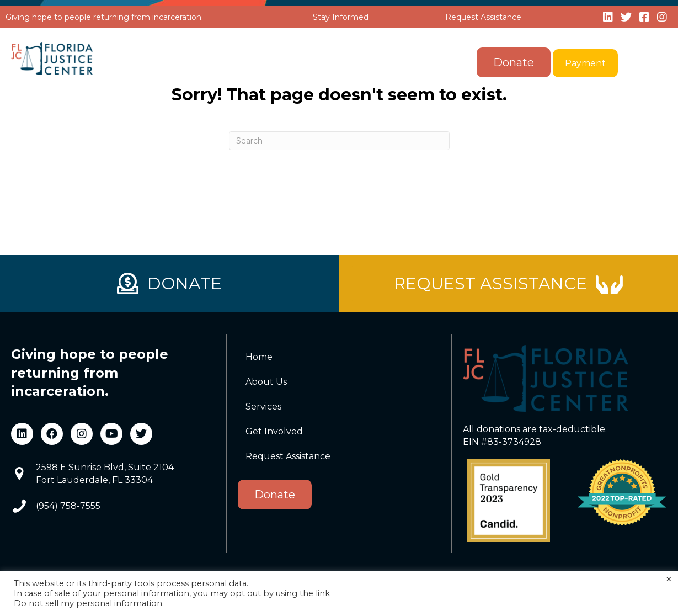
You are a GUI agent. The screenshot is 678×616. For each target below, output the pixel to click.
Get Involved (392, 63)
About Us (222, 63)
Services (302, 63)
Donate (514, 62)
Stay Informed (341, 17)
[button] (257, 63)
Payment (585, 63)
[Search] (339, 141)
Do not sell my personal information (88, 603)
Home (158, 63)
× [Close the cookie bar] (669, 580)
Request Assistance (483, 17)
